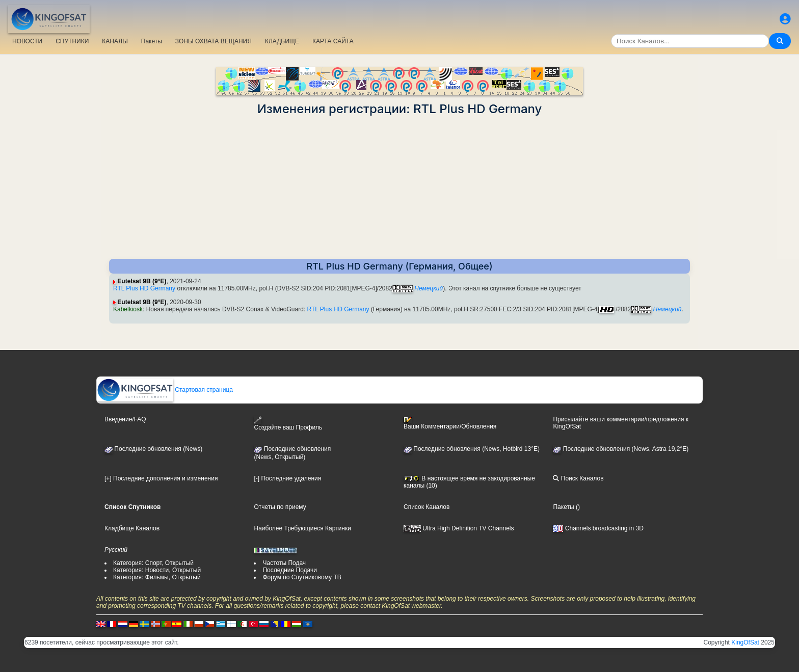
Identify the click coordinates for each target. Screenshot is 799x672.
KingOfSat (745, 642)
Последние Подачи (289, 570)
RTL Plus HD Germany (144, 288)
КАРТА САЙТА (333, 41)
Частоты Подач (284, 563)
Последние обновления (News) (153, 449)
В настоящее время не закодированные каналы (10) (469, 482)
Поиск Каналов (578, 478)
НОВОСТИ (27, 41)
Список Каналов (427, 507)
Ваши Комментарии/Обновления (450, 423)
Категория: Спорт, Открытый (153, 563)
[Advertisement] (400, 187)
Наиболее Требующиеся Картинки (302, 528)
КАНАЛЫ (115, 41)
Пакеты (152, 41)
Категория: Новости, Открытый (157, 570)
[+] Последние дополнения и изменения (161, 478)
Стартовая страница (165, 390)
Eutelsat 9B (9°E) (142, 281)
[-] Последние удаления (287, 478)
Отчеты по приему (280, 507)
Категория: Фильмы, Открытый (157, 577)
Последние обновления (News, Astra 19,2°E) (621, 449)
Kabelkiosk (128, 309)
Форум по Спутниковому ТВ (302, 577)
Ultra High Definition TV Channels (459, 528)
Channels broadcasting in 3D (598, 528)
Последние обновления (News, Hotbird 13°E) (472, 449)
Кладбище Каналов (132, 528)
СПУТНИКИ (72, 41)
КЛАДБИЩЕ (282, 41)
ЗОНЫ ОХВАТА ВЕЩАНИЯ (214, 41)
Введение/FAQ (125, 419)
